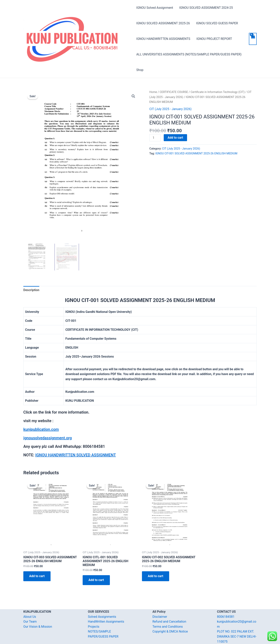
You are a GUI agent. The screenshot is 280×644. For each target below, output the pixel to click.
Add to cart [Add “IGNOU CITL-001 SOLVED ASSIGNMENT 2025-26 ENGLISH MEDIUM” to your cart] (96, 580)
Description (31, 290)
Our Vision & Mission (38, 626)
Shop (140, 70)
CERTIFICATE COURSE (174, 92)
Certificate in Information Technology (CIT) (218, 92)
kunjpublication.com (41, 429)
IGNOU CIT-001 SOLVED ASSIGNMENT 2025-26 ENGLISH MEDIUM (196, 154)
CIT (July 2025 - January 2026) (170, 109)
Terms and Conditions (168, 626)
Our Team (30, 622)
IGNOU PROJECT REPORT (214, 39)
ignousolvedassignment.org (48, 438)
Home (153, 92)
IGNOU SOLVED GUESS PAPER (217, 23)
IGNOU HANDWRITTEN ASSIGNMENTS (163, 39)
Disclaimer (160, 616)
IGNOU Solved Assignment (155, 8)
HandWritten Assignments (106, 622)
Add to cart (175, 138)
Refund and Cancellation (169, 622)
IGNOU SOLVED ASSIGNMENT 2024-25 (206, 8)
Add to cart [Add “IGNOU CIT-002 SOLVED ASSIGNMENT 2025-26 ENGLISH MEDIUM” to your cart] (156, 576)
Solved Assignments (102, 616)
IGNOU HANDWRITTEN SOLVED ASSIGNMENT (76, 455)
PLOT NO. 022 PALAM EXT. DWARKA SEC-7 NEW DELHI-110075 (237, 636)
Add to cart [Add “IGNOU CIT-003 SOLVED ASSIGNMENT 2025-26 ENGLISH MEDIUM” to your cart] (37, 576)
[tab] (31, 290)
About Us (30, 616)
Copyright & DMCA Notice (170, 631)
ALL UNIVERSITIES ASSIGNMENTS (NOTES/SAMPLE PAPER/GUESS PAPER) (189, 54)
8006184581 (226, 616)
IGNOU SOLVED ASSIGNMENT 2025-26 (163, 23)
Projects (94, 626)
